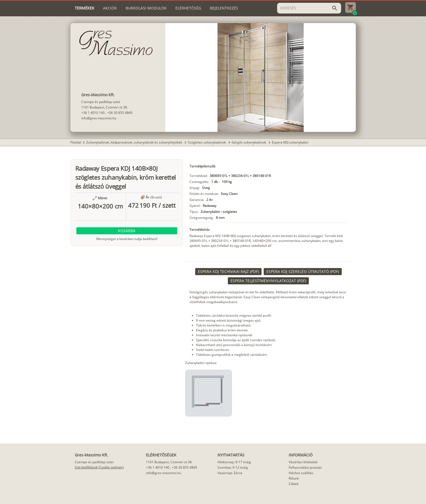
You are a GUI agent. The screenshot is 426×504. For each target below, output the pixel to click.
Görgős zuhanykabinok (249, 142)
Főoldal (76, 142)
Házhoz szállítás (301, 473)
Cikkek (294, 484)
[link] (228, 272)
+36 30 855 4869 (120, 113)
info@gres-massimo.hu (99, 118)
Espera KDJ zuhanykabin (290, 142)
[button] (127, 231)
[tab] (85, 8)
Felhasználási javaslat (305, 467)
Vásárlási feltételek (303, 462)
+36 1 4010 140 (93, 113)
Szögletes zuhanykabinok (207, 142)
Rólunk (294, 478)
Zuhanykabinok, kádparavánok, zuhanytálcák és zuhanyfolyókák (135, 142)
